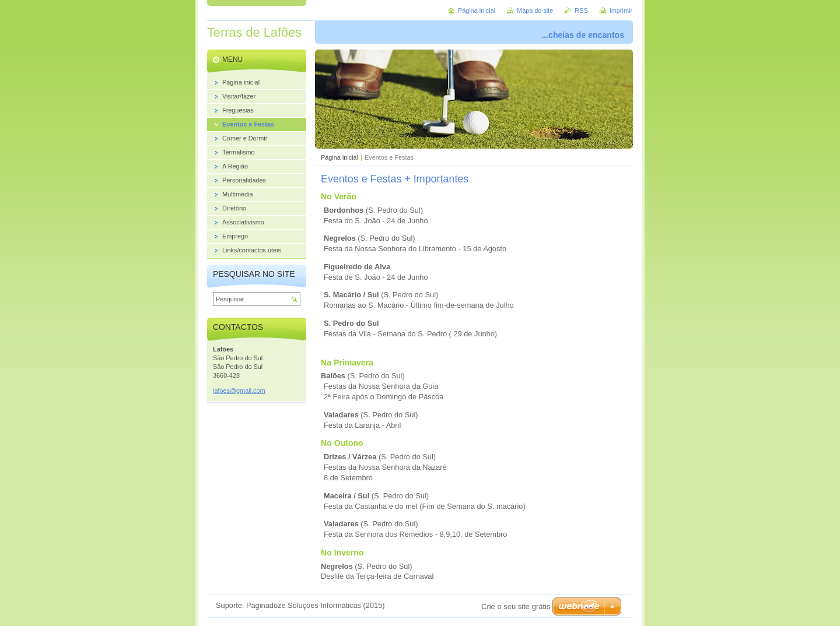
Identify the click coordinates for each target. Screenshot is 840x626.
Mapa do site (535, 10)
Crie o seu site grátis (516, 606)
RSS (581, 10)
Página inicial (339, 157)
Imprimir (621, 10)
